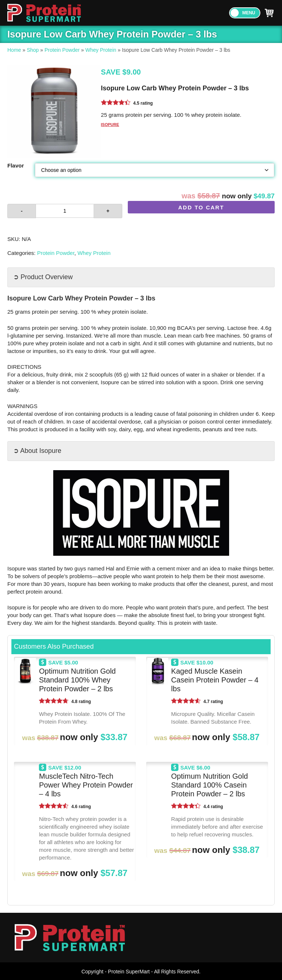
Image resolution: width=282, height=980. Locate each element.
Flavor (16, 165)
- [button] (22, 211)
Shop (33, 50)
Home (14, 50)
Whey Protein (101, 50)
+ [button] (108, 211)
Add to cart (201, 207)
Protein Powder (62, 50)
